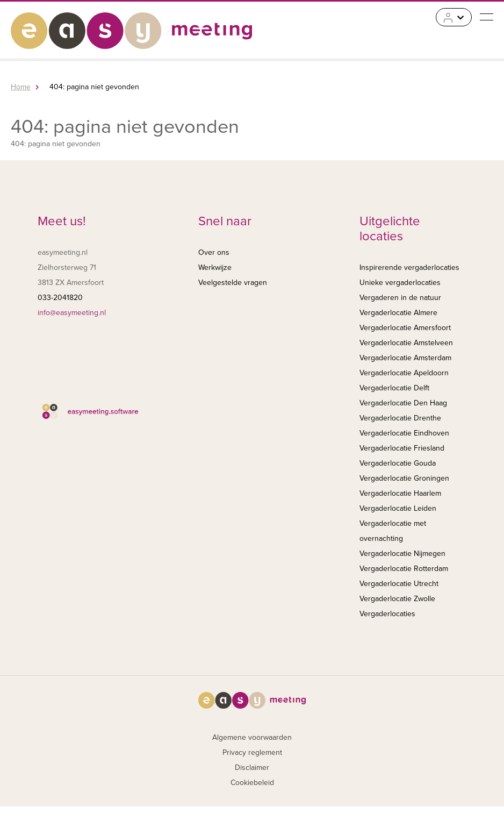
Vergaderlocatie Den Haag (403, 403)
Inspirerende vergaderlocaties (409, 267)
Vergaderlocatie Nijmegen (402, 554)
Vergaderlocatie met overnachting (393, 531)
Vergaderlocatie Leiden (398, 508)
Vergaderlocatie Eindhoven (404, 433)
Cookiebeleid (252, 783)
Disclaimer (252, 768)
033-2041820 (60, 298)
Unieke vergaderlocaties (400, 283)
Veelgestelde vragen (233, 283)
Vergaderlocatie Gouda (398, 463)
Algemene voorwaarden (252, 737)
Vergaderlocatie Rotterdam (404, 569)
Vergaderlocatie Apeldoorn (404, 373)
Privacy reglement (252, 752)
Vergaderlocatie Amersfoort (405, 328)
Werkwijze (215, 267)
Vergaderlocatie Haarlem (400, 493)
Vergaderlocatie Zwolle (397, 599)
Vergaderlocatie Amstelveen (406, 343)
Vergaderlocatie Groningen (404, 478)
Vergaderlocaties (387, 614)
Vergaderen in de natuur (400, 298)
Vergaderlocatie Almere (398, 313)
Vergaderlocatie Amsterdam (405, 358)
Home (21, 87)
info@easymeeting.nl (72, 313)
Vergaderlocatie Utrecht (399, 584)
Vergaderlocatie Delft (394, 388)
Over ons (214, 252)
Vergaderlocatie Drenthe (400, 418)
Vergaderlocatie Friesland (402, 448)
